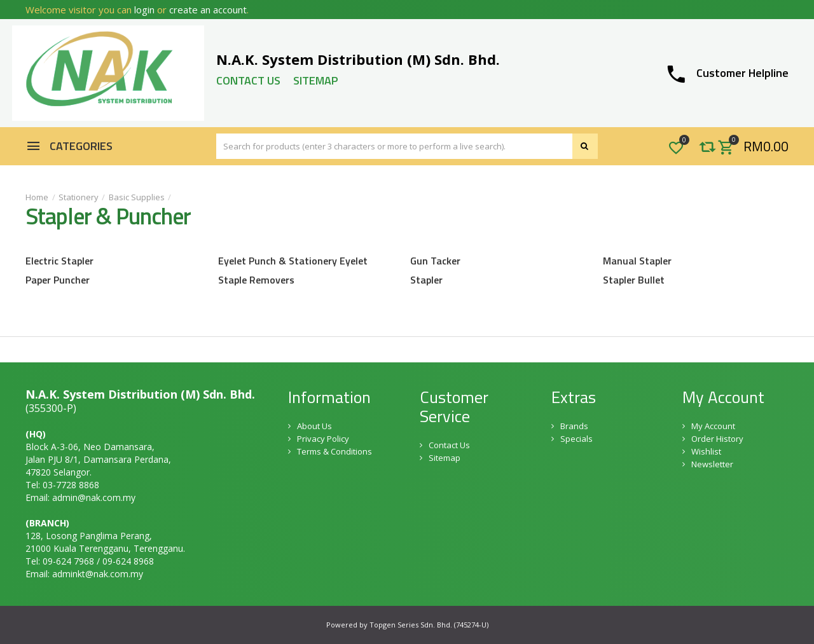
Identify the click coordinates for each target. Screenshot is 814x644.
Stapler (426, 280)
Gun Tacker (435, 261)
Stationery (79, 197)
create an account (208, 10)
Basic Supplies (137, 197)
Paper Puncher (58, 280)
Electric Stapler (59, 261)
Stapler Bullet (634, 280)
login (144, 10)
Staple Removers (256, 280)
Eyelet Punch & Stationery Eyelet (293, 261)
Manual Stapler (637, 261)
